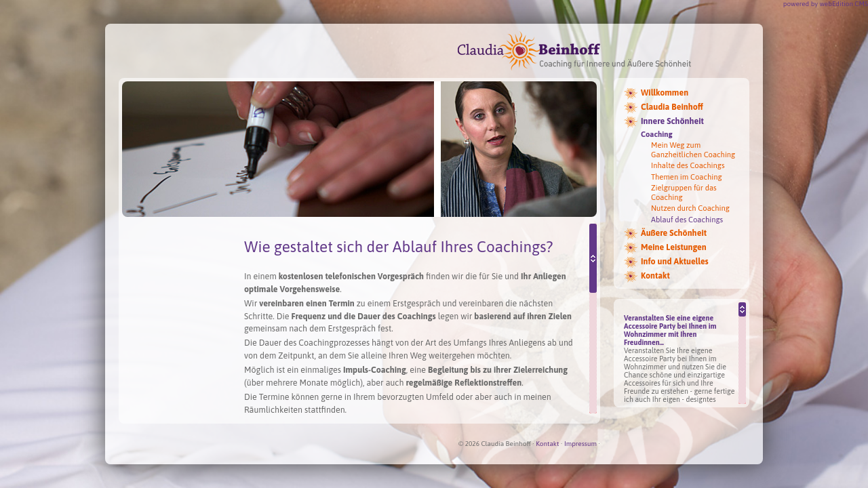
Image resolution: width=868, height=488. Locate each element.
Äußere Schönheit (674, 233)
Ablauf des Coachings (687, 220)
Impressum (580, 444)
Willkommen (665, 93)
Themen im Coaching (687, 177)
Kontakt (655, 276)
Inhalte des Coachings (688, 165)
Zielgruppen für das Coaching (684, 192)
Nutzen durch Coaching (690, 208)
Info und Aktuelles (675, 262)
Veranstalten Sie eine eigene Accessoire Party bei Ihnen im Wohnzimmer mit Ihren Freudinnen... (670, 330)
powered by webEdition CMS (826, 4)
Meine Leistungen (674, 247)
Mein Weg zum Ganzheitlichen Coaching (693, 149)
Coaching (657, 134)
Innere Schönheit (672, 121)
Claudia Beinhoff (672, 107)
